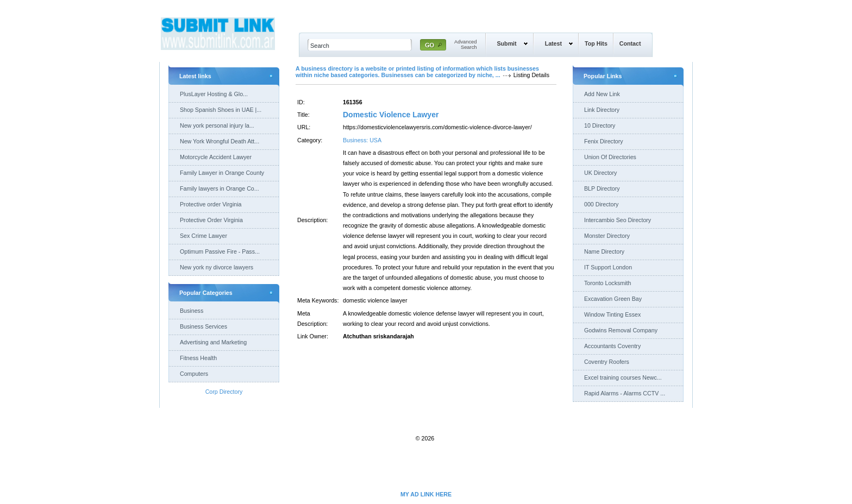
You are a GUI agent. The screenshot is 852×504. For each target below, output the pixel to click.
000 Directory (601, 204)
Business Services (203, 326)
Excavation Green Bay (613, 299)
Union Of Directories (610, 157)
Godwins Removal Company (621, 330)
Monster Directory (607, 236)
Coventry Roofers (607, 362)
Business (192, 311)
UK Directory (600, 173)
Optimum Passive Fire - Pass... (220, 251)
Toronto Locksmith (607, 283)
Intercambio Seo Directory (618, 220)
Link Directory (602, 110)
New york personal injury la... (217, 125)
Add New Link (602, 94)
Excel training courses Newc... (623, 377)
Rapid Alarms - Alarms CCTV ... (625, 393)
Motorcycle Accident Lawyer (216, 157)
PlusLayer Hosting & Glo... (214, 94)
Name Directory (604, 251)
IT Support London (608, 267)
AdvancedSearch (466, 45)
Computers (194, 374)
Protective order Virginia (211, 204)
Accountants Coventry (612, 346)
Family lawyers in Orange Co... (220, 188)
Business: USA (362, 140)
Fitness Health (198, 358)
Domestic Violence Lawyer (391, 115)
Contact (630, 43)
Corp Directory (224, 392)
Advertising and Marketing (213, 342)
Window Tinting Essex (612, 314)
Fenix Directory (604, 141)
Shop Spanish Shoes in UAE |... (221, 110)
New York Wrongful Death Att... (220, 141)
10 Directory (600, 125)
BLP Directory (602, 188)
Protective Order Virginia (211, 220)
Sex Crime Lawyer (203, 236)
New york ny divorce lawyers (217, 267)
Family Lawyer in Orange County (222, 173)
